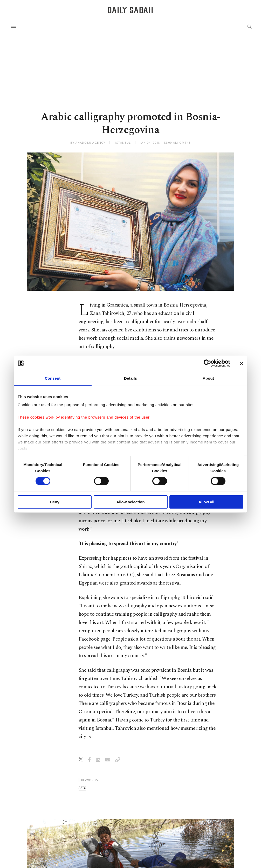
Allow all (206, 502)
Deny (55, 502)
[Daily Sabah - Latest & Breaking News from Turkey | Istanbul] (130, 10)
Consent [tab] (53, 378)
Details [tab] (130, 378)
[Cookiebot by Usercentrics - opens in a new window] (207, 363)
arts (82, 787)
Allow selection (130, 502)
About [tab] (208, 378)
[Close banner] (242, 363)
